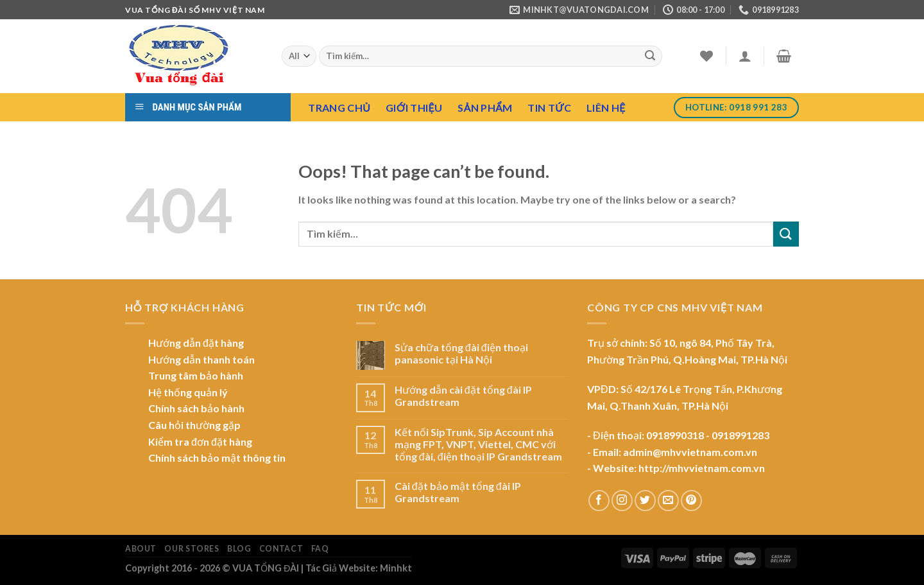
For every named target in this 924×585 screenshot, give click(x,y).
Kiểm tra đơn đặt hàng (200, 441)
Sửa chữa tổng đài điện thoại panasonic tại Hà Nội (461, 353)
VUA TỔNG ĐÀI (266, 568)
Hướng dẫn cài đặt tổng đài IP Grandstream (463, 396)
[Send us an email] (668, 501)
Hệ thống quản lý (188, 392)
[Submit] (651, 57)
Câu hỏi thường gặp (194, 425)
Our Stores (192, 549)
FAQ (320, 549)
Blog (239, 549)
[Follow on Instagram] (622, 501)
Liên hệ (606, 108)
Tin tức (549, 108)
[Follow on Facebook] (599, 501)
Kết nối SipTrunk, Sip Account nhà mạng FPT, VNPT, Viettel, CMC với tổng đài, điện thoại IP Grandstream (478, 444)
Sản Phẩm (485, 108)
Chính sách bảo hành (196, 408)
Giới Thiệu (414, 108)
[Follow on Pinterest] (691, 501)
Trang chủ (339, 108)
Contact (281, 549)
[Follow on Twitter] (645, 501)
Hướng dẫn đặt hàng (196, 343)
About (141, 549)
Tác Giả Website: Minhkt (359, 568)
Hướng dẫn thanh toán (201, 359)
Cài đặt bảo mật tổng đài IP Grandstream (458, 492)
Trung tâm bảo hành (196, 375)
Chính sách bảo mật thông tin (217, 458)
